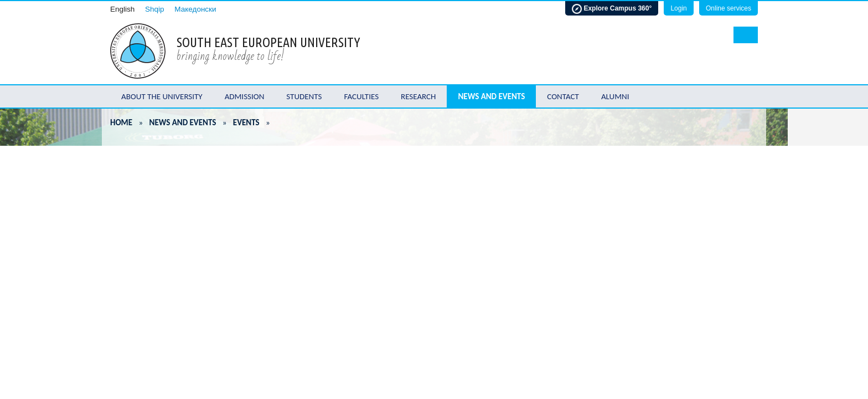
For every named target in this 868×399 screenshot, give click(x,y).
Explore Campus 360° (612, 9)
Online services (728, 8)
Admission (245, 96)
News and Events (491, 96)
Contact (563, 96)
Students (304, 96)
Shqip (155, 9)
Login (678, 8)
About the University (162, 96)
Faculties (361, 96)
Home (121, 122)
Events (246, 122)
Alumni (615, 96)
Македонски (195, 9)
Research (418, 96)
